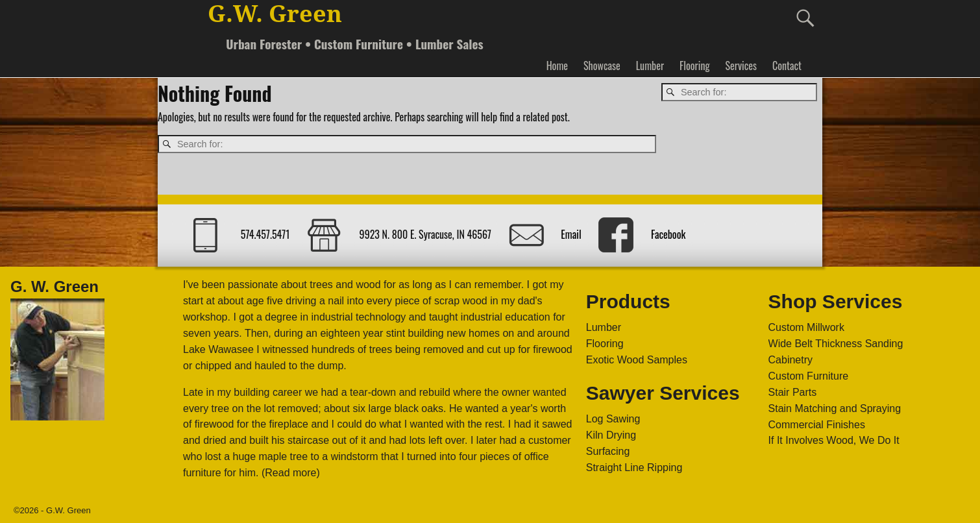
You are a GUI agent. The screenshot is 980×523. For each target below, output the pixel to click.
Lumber (650, 66)
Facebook (668, 234)
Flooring (694, 66)
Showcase (602, 66)
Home (557, 66)
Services (741, 66)
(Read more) (291, 473)
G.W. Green (275, 14)
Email (571, 234)
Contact (787, 66)
